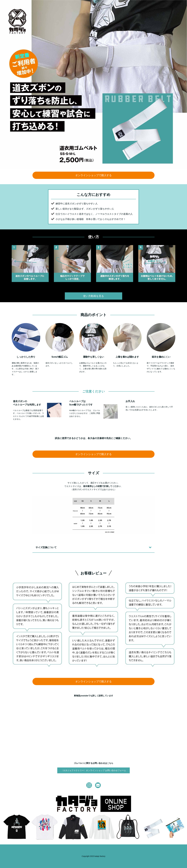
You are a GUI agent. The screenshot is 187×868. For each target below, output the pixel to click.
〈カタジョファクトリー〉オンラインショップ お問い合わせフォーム (94, 770)
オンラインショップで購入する (94, 175)
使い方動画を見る (94, 296)
